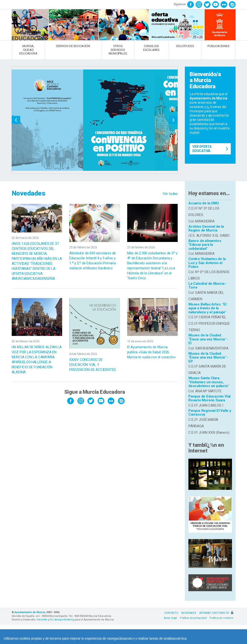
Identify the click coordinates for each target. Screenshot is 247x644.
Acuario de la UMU (204, 203)
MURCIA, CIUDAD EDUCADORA (28, 50)
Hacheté (42, 620)
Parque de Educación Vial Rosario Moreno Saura (209, 398)
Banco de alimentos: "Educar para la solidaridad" (205, 245)
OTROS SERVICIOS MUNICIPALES (118, 50)
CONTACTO (171, 613)
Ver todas (170, 194)
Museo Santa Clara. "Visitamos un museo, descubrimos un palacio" (209, 382)
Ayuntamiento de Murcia (30, 612)
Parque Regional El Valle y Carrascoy (210, 413)
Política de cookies (221, 618)
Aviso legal (170, 618)
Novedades (29, 193)
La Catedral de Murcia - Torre (208, 286)
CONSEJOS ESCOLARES (151, 48)
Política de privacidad (193, 618)
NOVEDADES (189, 613)
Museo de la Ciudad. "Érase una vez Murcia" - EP (208, 357)
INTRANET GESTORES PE (216, 613)
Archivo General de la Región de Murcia (206, 229)
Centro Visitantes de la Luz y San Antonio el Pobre (207, 263)
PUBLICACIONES (218, 46)
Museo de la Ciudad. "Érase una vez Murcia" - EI (208, 339)
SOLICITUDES (185, 46)
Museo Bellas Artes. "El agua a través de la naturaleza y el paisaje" (207, 308)
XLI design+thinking (62, 620)
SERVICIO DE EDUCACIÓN (73, 46)
